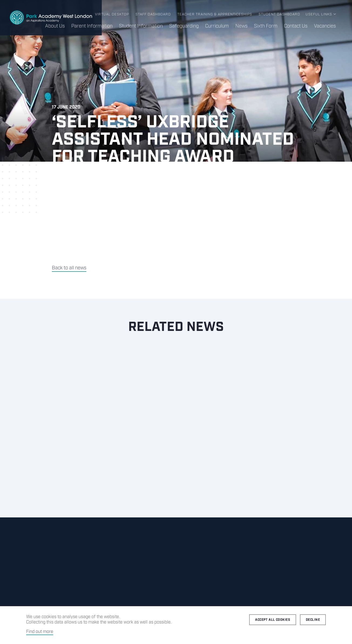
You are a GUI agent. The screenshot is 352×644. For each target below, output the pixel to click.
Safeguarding (184, 26)
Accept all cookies (273, 620)
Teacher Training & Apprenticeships (215, 14)
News (241, 26)
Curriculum (217, 26)
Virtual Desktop (112, 14)
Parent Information (92, 26)
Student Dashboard (279, 14)
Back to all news (69, 268)
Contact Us (296, 26)
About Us (55, 26)
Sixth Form (266, 26)
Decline (313, 620)
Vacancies (325, 26)
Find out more (40, 632)
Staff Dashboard (153, 14)
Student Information (141, 26)
